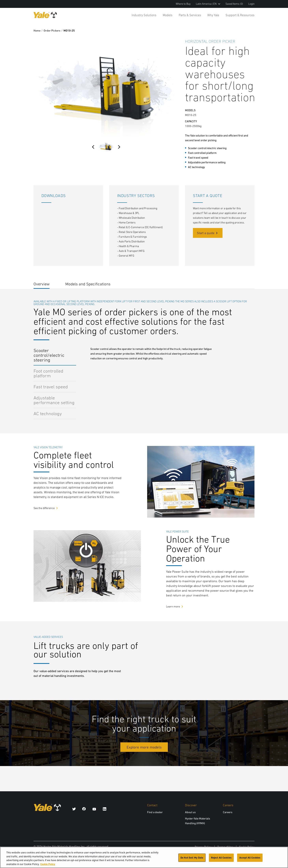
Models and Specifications (88, 284)
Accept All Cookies (250, 859)
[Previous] (93, 147)
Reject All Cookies (221, 859)
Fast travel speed (51, 387)
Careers (228, 812)
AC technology (48, 413)
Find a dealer (155, 812)
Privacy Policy (203, 847)
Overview (42, 284)
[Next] (119, 147)
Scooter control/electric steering (49, 355)
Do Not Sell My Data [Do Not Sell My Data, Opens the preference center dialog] (192, 859)
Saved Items (234, 4)
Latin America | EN (208, 4)
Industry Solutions (144, 15)
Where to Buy (183, 4)
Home (37, 31)
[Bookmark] (252, 41)
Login (251, 4)
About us (190, 812)
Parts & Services (190, 15)
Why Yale (213, 15)
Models (168, 15)
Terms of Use (225, 847)
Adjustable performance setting (54, 400)
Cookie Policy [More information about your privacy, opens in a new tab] (48, 865)
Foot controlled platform (48, 373)
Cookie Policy (247, 847)
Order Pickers (52, 31)
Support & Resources (240, 15)
